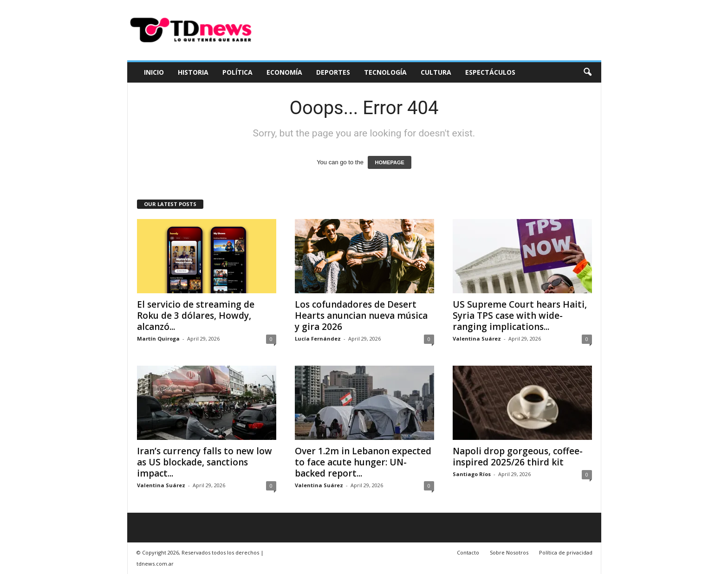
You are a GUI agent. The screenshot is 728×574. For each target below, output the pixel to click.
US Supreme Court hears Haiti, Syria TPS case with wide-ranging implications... (520, 316)
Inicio (154, 72)
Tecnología (385, 72)
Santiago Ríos (472, 474)
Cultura (436, 72)
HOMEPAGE (389, 162)
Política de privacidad (566, 552)
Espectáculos (490, 72)
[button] (587, 72)
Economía (284, 72)
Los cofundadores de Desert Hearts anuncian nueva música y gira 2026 (361, 316)
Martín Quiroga (158, 339)
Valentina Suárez (477, 339)
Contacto (468, 552)
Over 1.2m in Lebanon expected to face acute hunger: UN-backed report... (363, 462)
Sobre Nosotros (509, 552)
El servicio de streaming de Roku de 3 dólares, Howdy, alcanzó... (196, 316)
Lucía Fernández (318, 339)
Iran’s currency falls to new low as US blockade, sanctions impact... (205, 462)
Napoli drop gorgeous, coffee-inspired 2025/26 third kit (518, 457)
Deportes (333, 72)
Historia (193, 72)
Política (237, 72)
